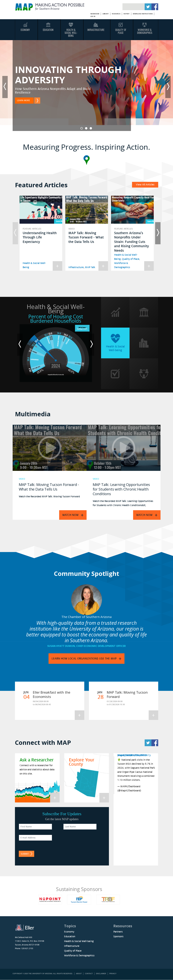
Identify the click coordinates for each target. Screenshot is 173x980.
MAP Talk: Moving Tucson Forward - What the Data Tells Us (86, 237)
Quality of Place (131, 259)
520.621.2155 (27, 948)
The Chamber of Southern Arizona (86, 617)
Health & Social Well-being (79, 941)
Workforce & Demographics (145, 31)
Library (106, 14)
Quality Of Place (121, 31)
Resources (116, 14)
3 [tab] (91, 128)
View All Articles (145, 185)
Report (126, 14)
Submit (25, 854)
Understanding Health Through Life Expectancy (40, 237)
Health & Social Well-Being (71, 33)
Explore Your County (82, 762)
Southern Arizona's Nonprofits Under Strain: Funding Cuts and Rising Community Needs (131, 242)
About (79, 974)
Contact (89, 974)
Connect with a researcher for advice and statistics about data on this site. (37, 770)
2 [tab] (86, 128)
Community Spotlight (86, 573)
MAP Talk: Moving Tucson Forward (127, 694)
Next (168, 87)
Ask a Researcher (37, 760)
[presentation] (87, 841)
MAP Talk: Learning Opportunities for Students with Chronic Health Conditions (121, 489)
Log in (93, 16)
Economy (25, 30)
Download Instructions (143, 14)
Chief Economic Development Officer (101, 646)
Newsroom (95, 14)
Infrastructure (96, 30)
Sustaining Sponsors (86, 889)
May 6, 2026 (125, 755)
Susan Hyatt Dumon (61, 646)
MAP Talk (90, 267)
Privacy (113, 974)
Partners (118, 932)
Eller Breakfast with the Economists (51, 694)
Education (48, 30)
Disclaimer (101, 974)
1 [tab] (82, 128)
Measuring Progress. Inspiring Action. (86, 147)
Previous (5, 87)
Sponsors (118, 936)
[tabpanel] (86, 87)
